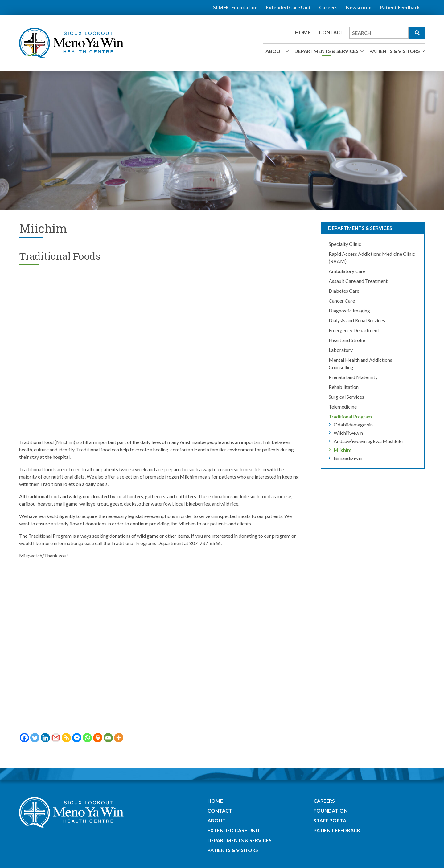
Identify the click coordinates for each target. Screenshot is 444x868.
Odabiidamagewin (353, 424)
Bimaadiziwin (348, 458)
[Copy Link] (66, 738)
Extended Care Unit (288, 7)
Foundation (331, 811)
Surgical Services (346, 397)
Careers (328, 7)
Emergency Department (354, 330)
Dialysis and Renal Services (357, 320)
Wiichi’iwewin (348, 433)
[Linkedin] (45, 738)
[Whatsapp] (87, 738)
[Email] (108, 738)
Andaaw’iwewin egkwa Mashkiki (368, 441)
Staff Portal (331, 820)
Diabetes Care (344, 291)
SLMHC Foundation (235, 7)
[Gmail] (56, 738)
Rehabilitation (344, 387)
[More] (119, 738)
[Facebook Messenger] (77, 738)
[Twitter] (35, 738)
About (275, 51)
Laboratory (341, 350)
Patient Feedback (400, 7)
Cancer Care (342, 301)
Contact (331, 32)
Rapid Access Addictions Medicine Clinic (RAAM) (372, 257)
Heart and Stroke (347, 340)
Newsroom (359, 7)
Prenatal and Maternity (353, 377)
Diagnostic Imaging (349, 310)
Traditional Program (350, 416)
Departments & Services (327, 51)
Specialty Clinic (345, 244)
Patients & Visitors (395, 51)
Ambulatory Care (347, 271)
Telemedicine (343, 407)
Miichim (343, 450)
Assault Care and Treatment (358, 281)
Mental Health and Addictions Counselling (360, 363)
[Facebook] (24, 738)
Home (303, 32)
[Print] (98, 738)
